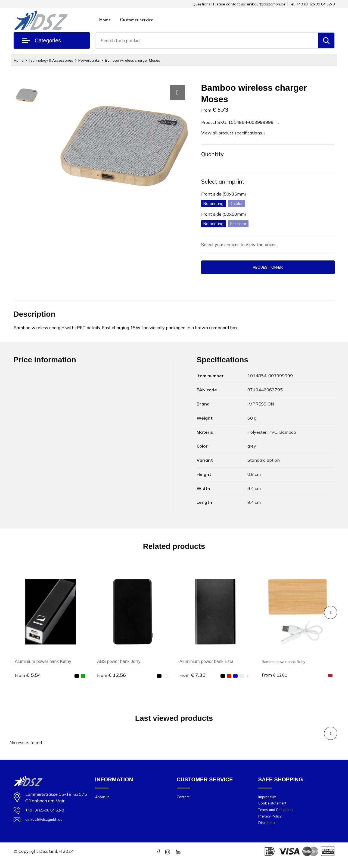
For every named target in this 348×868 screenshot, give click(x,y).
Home (105, 20)
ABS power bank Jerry (119, 663)
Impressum (269, 799)
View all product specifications (233, 133)
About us (104, 799)
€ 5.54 (28, 677)
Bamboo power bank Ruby (288, 663)
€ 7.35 (192, 677)
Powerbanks (97, 60)
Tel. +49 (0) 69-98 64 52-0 (312, 4)
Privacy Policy (271, 822)
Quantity (214, 155)
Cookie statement (275, 807)
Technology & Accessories (55, 60)
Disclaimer (268, 830)
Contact (184, 799)
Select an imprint (226, 183)
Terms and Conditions (279, 815)
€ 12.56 (111, 677)
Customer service (136, 20)
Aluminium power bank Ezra (206, 663)
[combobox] (207, 40)
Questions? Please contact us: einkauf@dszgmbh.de (239, 4)
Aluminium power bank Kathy (43, 663)
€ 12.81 (276, 677)
